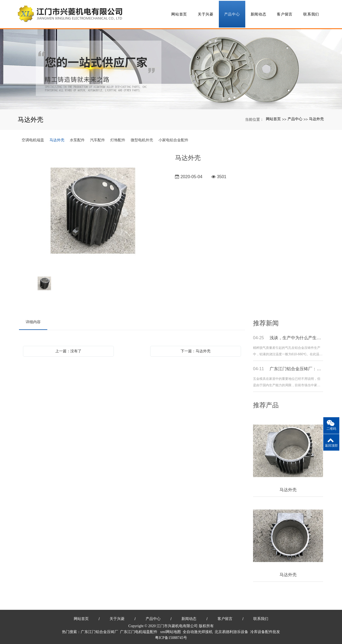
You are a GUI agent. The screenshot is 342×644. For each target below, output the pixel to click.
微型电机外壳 (142, 138)
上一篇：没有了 (68, 349)
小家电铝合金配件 (173, 138)
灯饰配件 (118, 138)
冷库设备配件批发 (265, 630)
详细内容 (33, 320)
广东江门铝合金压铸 (98, 630)
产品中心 (232, 13)
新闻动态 (259, 13)
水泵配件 (77, 138)
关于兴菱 (206, 13)
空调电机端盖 (33, 138)
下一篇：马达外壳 (196, 349)
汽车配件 (98, 138)
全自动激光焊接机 (198, 630)
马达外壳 (316, 118)
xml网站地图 (170, 630)
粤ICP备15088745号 (171, 636)
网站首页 (179, 13)
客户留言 (285, 13)
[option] (93, 210)
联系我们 (311, 13)
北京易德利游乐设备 (231, 630)
